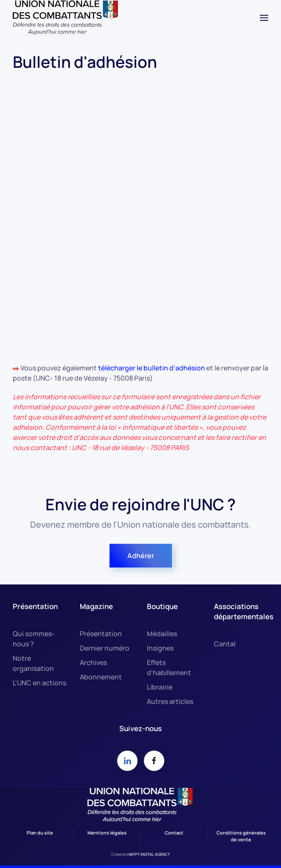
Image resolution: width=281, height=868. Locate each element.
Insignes (160, 648)
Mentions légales (107, 833)
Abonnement (101, 677)
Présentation (101, 634)
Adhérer (141, 556)
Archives (93, 662)
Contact (174, 833)
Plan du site (40, 833)
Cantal (225, 644)
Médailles (162, 634)
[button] (264, 18)
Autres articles (170, 701)
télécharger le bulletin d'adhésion (152, 368)
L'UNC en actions (39, 683)
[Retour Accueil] (66, 18)
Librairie (160, 687)
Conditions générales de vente (241, 836)
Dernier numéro (105, 648)
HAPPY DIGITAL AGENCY (149, 854)
